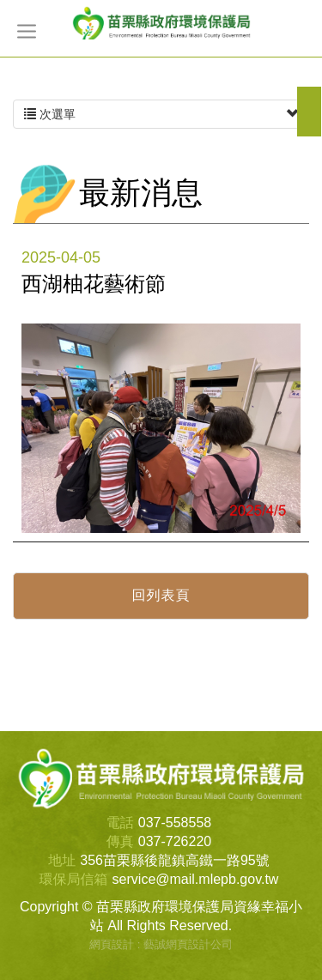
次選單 (161, 114)
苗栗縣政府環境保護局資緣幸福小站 (161, 22)
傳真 (120, 841)
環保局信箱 (74, 879)
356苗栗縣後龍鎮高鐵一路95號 (175, 860)
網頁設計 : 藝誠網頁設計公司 (161, 944)
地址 (62, 860)
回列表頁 (161, 595)
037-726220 (175, 841)
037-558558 (175, 823)
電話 (120, 823)
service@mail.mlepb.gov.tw (196, 879)
